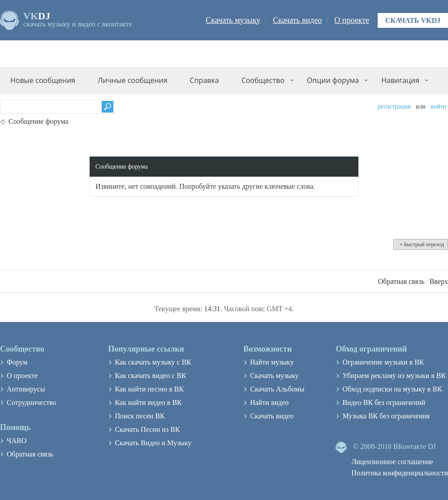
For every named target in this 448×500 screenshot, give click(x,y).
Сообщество (263, 80)
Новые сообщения (43, 80)
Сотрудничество (32, 402)
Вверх (439, 281)
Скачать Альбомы (277, 389)
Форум (17, 362)
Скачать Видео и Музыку (153, 443)
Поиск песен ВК (140, 416)
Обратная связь (401, 281)
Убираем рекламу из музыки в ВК (394, 376)
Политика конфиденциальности (400, 473)
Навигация (400, 80)
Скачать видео (297, 20)
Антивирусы (26, 389)
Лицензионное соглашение (392, 462)
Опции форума (333, 80)
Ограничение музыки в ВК (383, 362)
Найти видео (269, 402)
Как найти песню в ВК (149, 389)
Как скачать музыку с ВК (153, 362)
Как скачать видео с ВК (150, 376)
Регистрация (394, 107)
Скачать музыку (233, 20)
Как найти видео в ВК (148, 402)
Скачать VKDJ (413, 20)
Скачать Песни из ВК (147, 429)
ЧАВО (17, 441)
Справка (205, 80)
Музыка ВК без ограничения (386, 416)
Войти (438, 107)
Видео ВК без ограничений (384, 402)
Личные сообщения (133, 80)
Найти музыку (272, 362)
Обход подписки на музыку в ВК (392, 389)
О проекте (352, 20)
